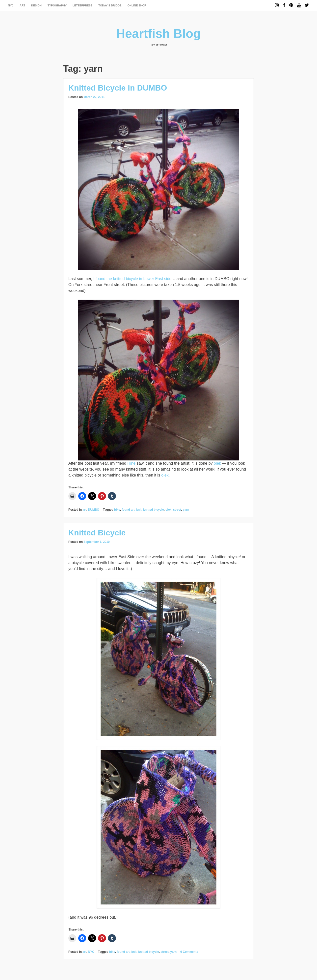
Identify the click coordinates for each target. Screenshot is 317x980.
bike (117, 510)
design (36, 5)
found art (128, 510)
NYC (11, 5)
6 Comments (189, 952)
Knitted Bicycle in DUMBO (118, 88)
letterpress (82, 5)
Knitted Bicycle (97, 533)
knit (139, 510)
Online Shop (137, 5)
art (22, 5)
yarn (186, 510)
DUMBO (93, 510)
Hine (131, 463)
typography (57, 5)
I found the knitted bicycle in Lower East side (132, 279)
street (177, 510)
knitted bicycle (153, 510)
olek (217, 463)
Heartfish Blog (158, 34)
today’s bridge (110, 5)
